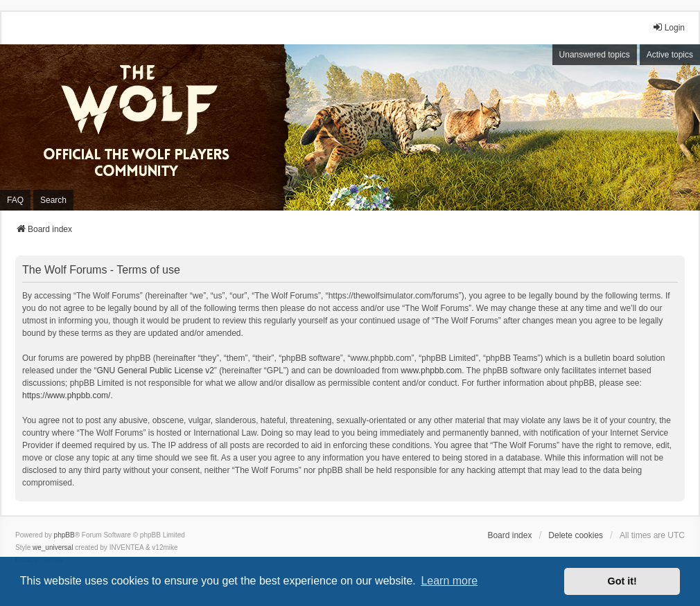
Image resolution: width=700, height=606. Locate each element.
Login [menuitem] (668, 27)
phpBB (64, 535)
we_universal (53, 547)
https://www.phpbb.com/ (66, 395)
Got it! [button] (622, 581)
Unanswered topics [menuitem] (595, 55)
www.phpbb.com (431, 371)
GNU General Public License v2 (155, 371)
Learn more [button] (449, 581)
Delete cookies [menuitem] (576, 535)
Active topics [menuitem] (670, 55)
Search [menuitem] (53, 200)
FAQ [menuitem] (15, 200)
